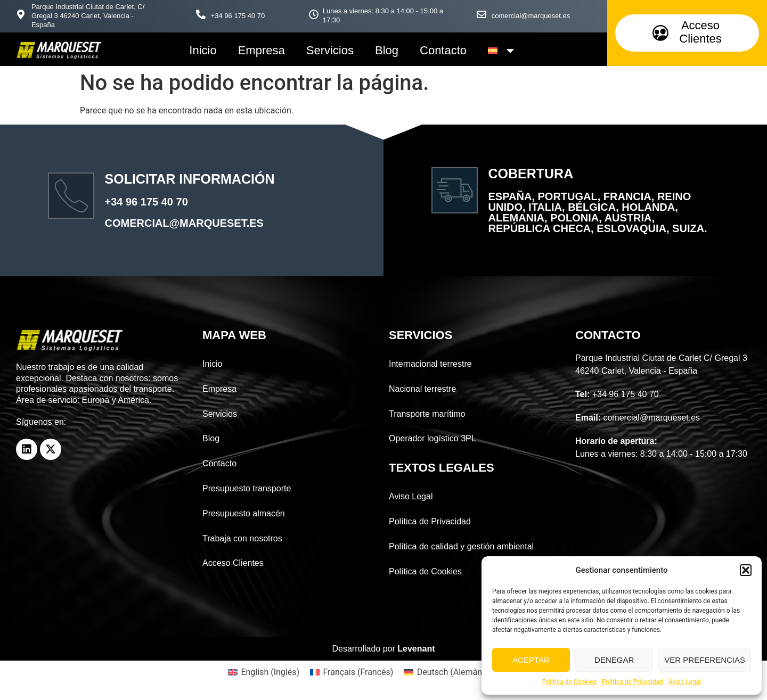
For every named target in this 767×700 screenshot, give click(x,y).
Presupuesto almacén (244, 513)
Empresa (262, 50)
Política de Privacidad (633, 682)
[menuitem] (501, 51)
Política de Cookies (569, 682)
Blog (387, 50)
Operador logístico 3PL (433, 438)
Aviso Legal (685, 682)
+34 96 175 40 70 (238, 16)
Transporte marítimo (427, 414)
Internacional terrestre (430, 364)
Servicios (330, 50)
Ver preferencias (705, 660)
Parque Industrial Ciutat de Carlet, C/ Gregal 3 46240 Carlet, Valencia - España (88, 16)
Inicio (203, 50)
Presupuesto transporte (247, 488)
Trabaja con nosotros (242, 538)
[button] (746, 570)
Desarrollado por (384, 649)
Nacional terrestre (422, 389)
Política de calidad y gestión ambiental (461, 546)
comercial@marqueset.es (531, 16)
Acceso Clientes (233, 563)
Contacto (443, 50)
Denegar (614, 660)
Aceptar (531, 660)
